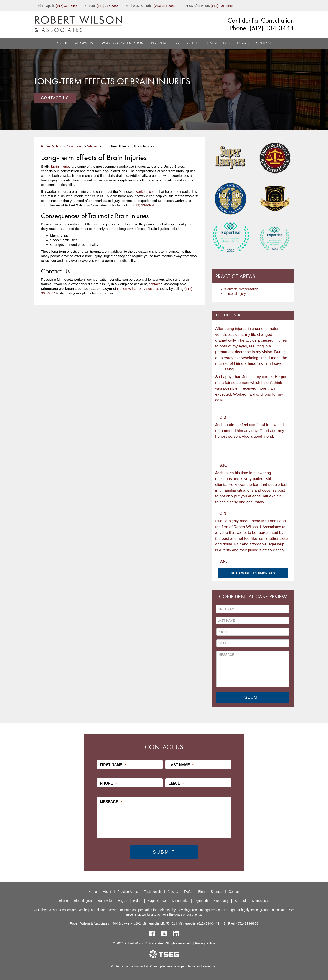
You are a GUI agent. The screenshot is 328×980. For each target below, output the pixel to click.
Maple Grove (157, 900)
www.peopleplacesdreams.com (196, 966)
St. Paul (240, 900)
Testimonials (218, 43)
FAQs (188, 891)
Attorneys (84, 43)
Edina (137, 900)
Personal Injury (165, 43)
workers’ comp (146, 192)
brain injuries (61, 166)
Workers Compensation (122, 43)
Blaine (63, 900)
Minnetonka (180, 900)
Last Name (181, 765)
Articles (173, 891)
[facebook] (152, 934)
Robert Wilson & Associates (138, 289)
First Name (113, 765)
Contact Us (55, 98)
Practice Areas (128, 891)
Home (93, 891)
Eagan (123, 900)
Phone (108, 783)
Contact (264, 43)
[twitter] (165, 934)
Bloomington (83, 900)
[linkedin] (176, 934)
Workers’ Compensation (241, 289)
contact (154, 284)
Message (111, 802)
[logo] (78, 24)
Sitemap (217, 891)
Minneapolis (260, 900)
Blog (201, 891)
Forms (243, 43)
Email (176, 783)
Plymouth (201, 900)
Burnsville (105, 900)
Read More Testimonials (253, 573)
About (62, 43)
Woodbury (221, 900)
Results (193, 43)
